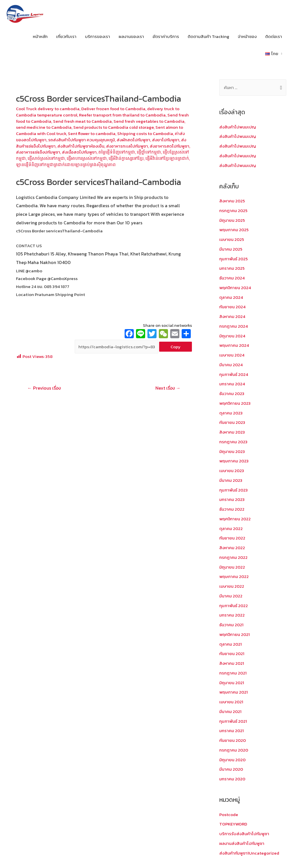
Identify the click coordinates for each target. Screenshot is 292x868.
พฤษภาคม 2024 (234, 345)
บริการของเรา (98, 36)
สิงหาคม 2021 (232, 663)
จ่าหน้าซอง (247, 36)
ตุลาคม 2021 (231, 644)
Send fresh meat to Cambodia (82, 121)
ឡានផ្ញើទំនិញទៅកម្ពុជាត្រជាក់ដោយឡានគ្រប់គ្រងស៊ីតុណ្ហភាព (66, 165)
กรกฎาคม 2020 (234, 750)
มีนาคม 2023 (231, 480)
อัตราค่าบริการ (166, 36)
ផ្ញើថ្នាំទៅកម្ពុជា (149, 152)
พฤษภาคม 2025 (234, 230)
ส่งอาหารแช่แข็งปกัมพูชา (38, 152)
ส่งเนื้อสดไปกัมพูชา (79, 152)
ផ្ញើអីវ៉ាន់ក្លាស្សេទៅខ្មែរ (126, 158)
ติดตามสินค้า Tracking (208, 36)
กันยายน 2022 (232, 538)
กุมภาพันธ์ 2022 (234, 606)
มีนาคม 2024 (231, 365)
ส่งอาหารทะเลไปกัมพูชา (127, 146)
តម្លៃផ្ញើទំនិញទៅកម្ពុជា (117, 152)
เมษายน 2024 (232, 355)
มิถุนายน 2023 (232, 451)
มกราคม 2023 (232, 499)
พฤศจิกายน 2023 (235, 403)
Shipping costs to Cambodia (145, 133)
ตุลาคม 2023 (231, 413)
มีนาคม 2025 (231, 249)
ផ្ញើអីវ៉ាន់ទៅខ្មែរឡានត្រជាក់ (167, 158)
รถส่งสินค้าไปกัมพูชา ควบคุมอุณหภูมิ (82, 140)
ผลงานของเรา (131, 36)
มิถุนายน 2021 (232, 683)
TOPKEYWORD (233, 824)
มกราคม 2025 (232, 268)
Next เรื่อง (168, 388)
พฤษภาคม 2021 (234, 692)
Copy (176, 347)
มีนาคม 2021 (230, 711)
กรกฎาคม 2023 (233, 442)
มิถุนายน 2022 (232, 567)
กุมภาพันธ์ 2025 (234, 259)
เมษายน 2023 (232, 471)
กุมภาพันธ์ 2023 (234, 490)
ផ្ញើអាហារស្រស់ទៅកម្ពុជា (87, 158)
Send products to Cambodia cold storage (113, 127)
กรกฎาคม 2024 (234, 326)
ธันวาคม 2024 (232, 278)
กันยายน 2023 (232, 422)
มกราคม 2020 (232, 779)
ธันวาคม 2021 (231, 625)
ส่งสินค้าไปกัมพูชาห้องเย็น (81, 146)
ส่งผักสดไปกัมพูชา (133, 140)
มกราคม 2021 (232, 731)
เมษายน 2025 (232, 239)
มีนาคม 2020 (231, 769)
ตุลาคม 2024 (231, 297)
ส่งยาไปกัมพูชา (166, 140)
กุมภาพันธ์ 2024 (234, 374)
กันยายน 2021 (232, 653)
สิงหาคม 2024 (232, 316)
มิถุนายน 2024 (232, 336)
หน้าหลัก (40, 36)
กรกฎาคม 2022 (233, 557)
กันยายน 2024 (232, 307)
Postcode (229, 814)
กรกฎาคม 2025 (233, 211)
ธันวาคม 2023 (232, 393)
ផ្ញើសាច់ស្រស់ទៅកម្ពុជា (46, 158)
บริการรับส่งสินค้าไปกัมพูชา (244, 834)
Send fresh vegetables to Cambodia (149, 121)
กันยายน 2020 (233, 740)
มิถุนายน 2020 (232, 760)
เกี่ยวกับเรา (66, 36)
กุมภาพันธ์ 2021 (233, 721)
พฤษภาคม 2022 (234, 576)
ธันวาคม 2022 (232, 509)
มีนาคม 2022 (231, 596)
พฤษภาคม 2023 (234, 461)
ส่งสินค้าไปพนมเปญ (238, 127)
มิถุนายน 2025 (232, 220)
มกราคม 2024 (232, 384)
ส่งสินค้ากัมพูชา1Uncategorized (249, 853)
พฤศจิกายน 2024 (235, 288)
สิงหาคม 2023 (232, 432)
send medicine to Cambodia (44, 127)
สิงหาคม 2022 (232, 548)
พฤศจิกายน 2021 (235, 634)
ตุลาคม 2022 (231, 528)
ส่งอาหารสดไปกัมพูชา (170, 146)
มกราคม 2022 (232, 615)
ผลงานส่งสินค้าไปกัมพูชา (242, 843)
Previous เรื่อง (44, 388)
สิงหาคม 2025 (232, 201)
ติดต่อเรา (274, 36)
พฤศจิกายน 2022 (235, 519)
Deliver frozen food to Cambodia (113, 109)
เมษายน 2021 (231, 702)
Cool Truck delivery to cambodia (48, 109)
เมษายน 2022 (232, 586)
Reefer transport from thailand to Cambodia (122, 115)
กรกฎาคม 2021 (233, 673)
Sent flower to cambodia (92, 133)
